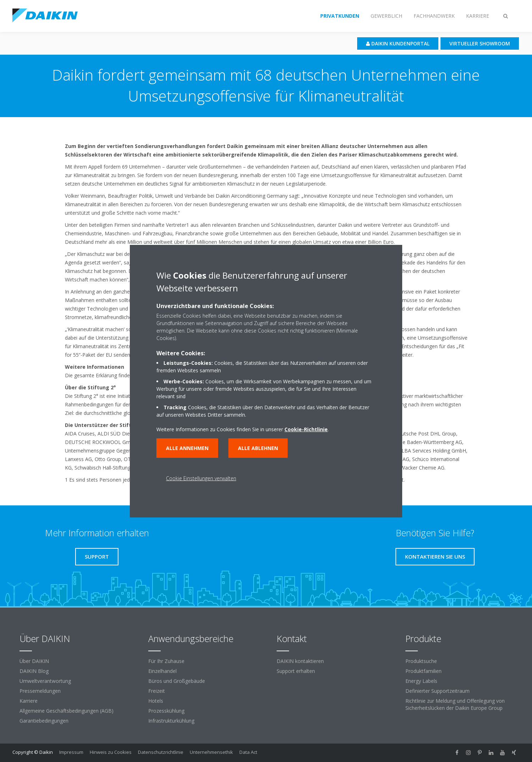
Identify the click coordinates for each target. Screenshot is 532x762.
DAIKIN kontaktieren (300, 661)
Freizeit (157, 691)
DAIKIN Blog (34, 671)
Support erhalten (296, 671)
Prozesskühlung (166, 711)
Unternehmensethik (211, 752)
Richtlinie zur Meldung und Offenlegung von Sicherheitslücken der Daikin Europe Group (455, 704)
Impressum (71, 752)
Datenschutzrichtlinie (161, 752)
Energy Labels (421, 681)
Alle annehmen (187, 448)
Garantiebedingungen (44, 721)
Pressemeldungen (40, 691)
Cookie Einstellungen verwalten (201, 478)
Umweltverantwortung (45, 681)
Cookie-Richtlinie (306, 429)
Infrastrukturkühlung (171, 721)
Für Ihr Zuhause (166, 661)
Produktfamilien (423, 671)
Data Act (248, 752)
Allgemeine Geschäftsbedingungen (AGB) (66, 711)
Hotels (156, 701)
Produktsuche (421, 661)
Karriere (29, 701)
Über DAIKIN (34, 661)
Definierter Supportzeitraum (437, 691)
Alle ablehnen (258, 448)
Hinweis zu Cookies (111, 752)
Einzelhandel (162, 671)
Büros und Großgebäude (177, 681)
